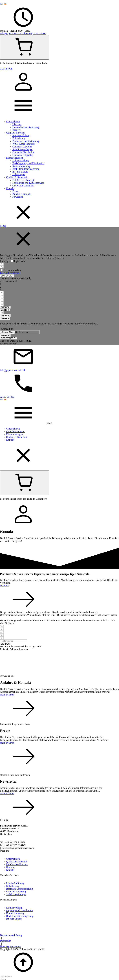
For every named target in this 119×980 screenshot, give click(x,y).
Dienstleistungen (15, 158)
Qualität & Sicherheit (17, 177)
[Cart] (24, 47)
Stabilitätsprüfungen (22, 149)
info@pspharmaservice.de (13, 33)
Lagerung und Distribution (19, 910)
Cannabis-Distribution (23, 152)
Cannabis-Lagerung (22, 147)
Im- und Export (20, 172)
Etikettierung (19, 138)
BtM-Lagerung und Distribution (28, 163)
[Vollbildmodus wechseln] (4, 977)
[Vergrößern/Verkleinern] (1, 977)
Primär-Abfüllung (21, 135)
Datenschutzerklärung (11, 935)
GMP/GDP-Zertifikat (23, 186)
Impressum (6, 941)
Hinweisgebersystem (10, 946)
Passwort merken (12, 270)
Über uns (17, 124)
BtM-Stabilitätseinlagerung (26, 169)
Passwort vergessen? (10, 273)
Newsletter (18, 197)
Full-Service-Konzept (23, 180)
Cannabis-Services (15, 133)
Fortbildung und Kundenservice (28, 183)
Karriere (17, 130)
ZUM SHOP (6, 69)
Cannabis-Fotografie (23, 155)
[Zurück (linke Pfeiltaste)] (1, 979)
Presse (16, 191)
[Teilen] (7, 977)
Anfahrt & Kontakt (22, 194)
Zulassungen (19, 174)
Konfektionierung (21, 166)
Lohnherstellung (21, 161)
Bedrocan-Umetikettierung (26, 141)
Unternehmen (13, 122)
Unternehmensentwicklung (26, 127)
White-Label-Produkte (24, 144)
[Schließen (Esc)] (11, 977)
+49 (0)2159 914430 (36, 33)
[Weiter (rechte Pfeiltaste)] (4, 979)
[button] (7, 276)
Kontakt (10, 188)
